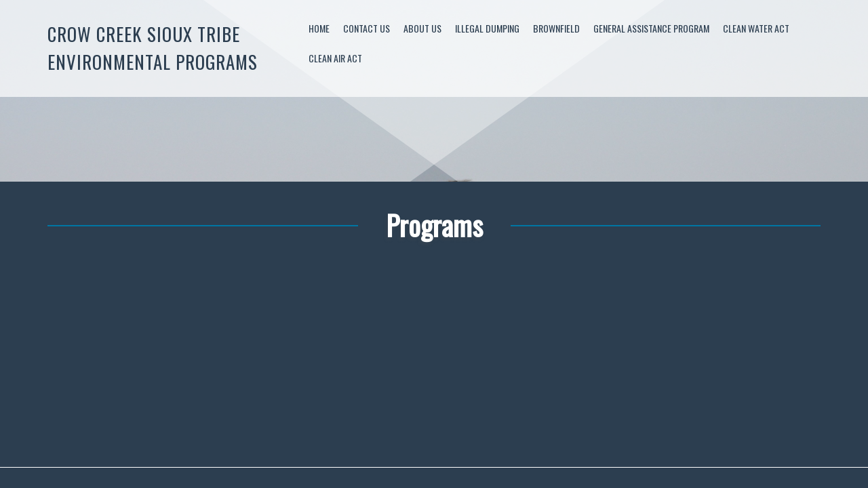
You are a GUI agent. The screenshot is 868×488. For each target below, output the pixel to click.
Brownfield (556, 28)
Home (319, 28)
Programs (434, 225)
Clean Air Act (335, 58)
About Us (422, 28)
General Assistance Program (651, 28)
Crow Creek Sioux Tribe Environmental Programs (153, 48)
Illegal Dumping (487, 28)
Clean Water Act (756, 28)
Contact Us (367, 28)
